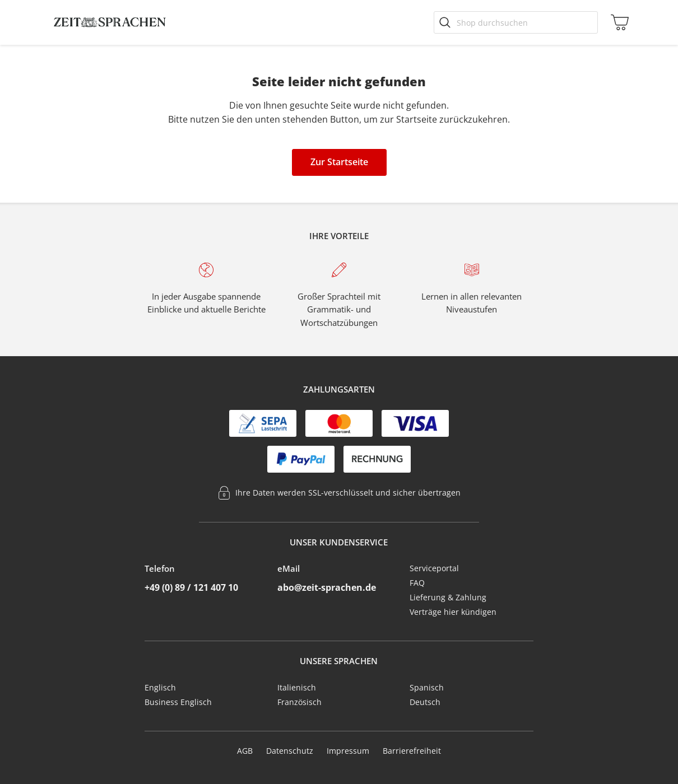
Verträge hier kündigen (453, 612)
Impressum (348, 751)
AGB (245, 751)
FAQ (417, 583)
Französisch (299, 702)
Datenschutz (290, 751)
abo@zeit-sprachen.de (327, 587)
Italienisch (297, 687)
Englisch (160, 687)
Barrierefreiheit (412, 751)
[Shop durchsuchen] (516, 22)
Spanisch (427, 687)
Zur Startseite (339, 162)
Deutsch (425, 702)
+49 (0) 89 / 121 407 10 (191, 587)
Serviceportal (434, 568)
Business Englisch (178, 702)
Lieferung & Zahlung (448, 597)
